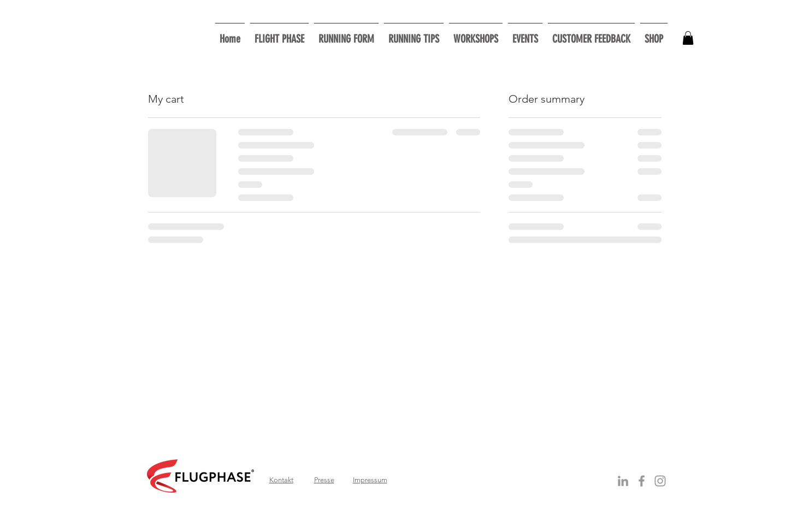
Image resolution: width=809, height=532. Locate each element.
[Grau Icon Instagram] (660, 481)
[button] (476, 34)
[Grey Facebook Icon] (642, 481)
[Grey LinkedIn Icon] (623, 481)
